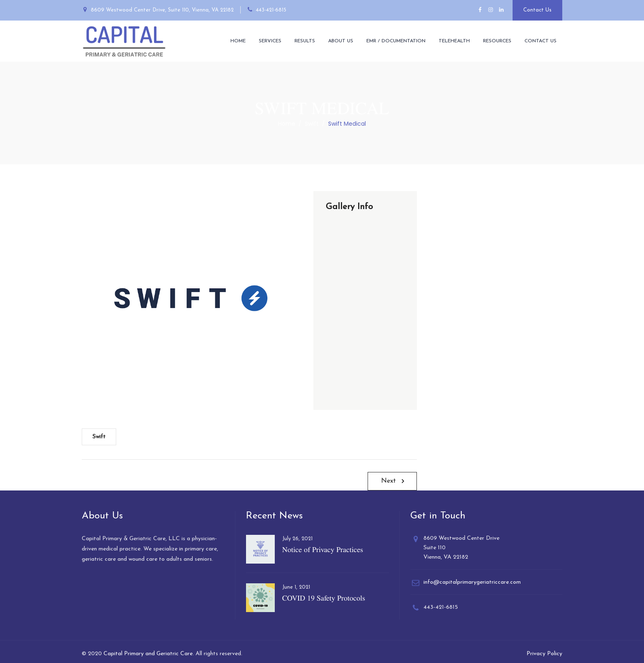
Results (305, 41)
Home (238, 41)
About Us (341, 41)
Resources (497, 41)
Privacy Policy (544, 654)
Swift (99, 437)
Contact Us (537, 10)
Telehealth (454, 41)
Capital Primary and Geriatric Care (148, 654)
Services (270, 41)
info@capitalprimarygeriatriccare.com (472, 582)
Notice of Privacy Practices (323, 549)
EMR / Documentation (396, 41)
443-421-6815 (271, 10)
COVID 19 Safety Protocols (324, 598)
